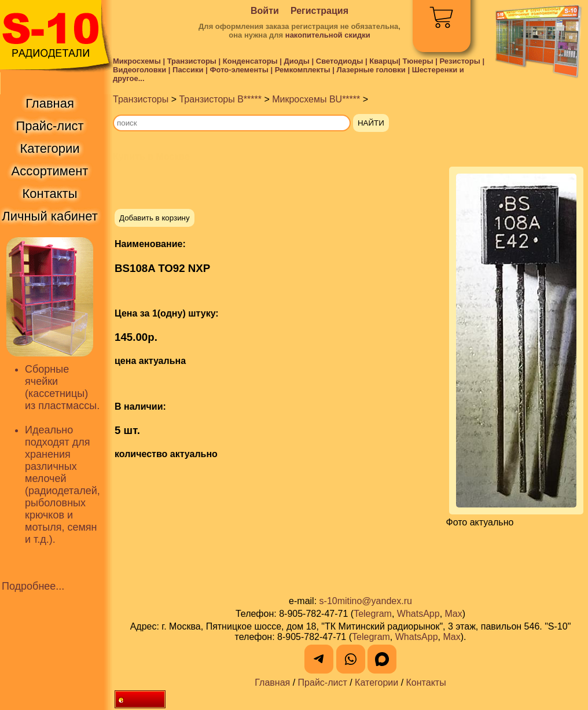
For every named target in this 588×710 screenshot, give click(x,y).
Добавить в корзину (155, 218)
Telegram (373, 614)
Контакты (426, 683)
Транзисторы (141, 99)
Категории (376, 683)
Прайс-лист (323, 683)
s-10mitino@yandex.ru (366, 601)
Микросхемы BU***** (316, 99)
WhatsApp (418, 614)
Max (454, 614)
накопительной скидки (328, 35)
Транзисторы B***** (220, 99)
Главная (272, 683)
